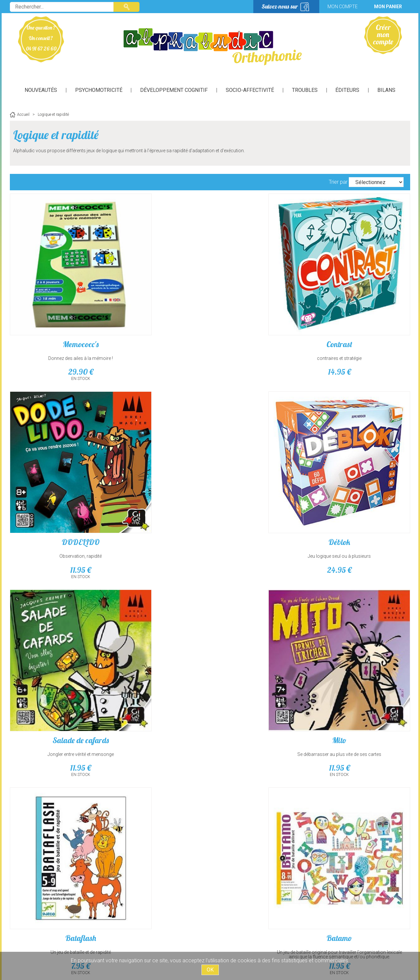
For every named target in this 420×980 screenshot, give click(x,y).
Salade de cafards (57, 449)
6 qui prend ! (363, 601)
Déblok (363, 298)
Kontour (159, 752)
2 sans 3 (58, 752)
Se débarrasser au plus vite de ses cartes (159, 466)
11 (261, 325)
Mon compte (343, 7)
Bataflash (261, 449)
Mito (159, 449)
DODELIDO (261, 298)
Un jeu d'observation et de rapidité (58, 615)
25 (58, 628)
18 (159, 628)
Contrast (159, 298)
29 (57, 325)
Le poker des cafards (363, 752)
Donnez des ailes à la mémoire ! (58, 312)
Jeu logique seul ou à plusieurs (363, 312)
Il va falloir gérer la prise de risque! (261, 766)
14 (159, 325)
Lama (261, 752)
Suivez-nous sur (280, 6)
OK (210, 970)
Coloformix (159, 601)
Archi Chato (58, 601)
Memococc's (57, 298)
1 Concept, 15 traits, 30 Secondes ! (159, 766)
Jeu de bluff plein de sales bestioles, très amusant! (363, 768)
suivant (239, 828)
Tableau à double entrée (159, 615)
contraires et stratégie (159, 312)
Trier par (338, 182)
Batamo (363, 449)
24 (363, 325)
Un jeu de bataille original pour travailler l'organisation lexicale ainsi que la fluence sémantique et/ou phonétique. (363, 468)
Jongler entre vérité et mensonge (57, 463)
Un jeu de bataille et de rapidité (261, 463)
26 (261, 628)
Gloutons (261, 601)
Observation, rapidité (261, 312)
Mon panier (388, 7)
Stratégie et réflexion (363, 615)
